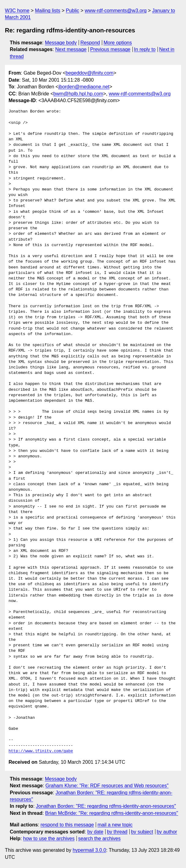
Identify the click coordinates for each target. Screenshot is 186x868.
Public (73, 11)
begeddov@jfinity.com (89, 73)
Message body (61, 43)
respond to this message (67, 825)
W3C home (17, 11)
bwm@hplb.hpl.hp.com (78, 94)
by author (167, 832)
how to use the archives (49, 838)
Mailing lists (48, 11)
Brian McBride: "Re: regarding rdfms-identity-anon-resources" (112, 813)
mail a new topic (115, 825)
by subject (142, 832)
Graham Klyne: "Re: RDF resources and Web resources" (107, 786)
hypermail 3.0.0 (89, 850)
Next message (71, 49)
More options (118, 43)
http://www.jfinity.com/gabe (41, 751)
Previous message (110, 49)
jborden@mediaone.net (84, 87)
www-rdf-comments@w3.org (116, 11)
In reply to (145, 49)
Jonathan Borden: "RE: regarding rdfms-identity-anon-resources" (106, 806)
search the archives (100, 838)
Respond (90, 43)
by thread (117, 832)
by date (95, 832)
